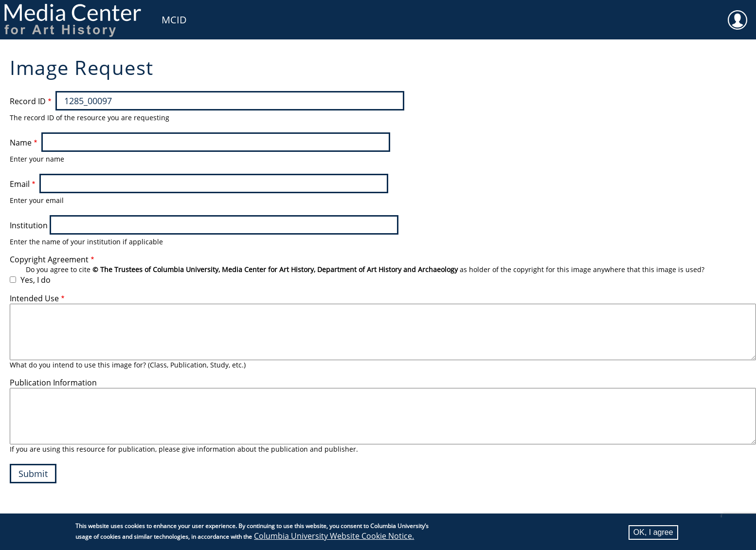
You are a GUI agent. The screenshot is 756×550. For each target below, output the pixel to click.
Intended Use (34, 298)
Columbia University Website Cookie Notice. (334, 536)
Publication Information (53, 383)
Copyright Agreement (49, 259)
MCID (174, 20)
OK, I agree (653, 532)
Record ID (28, 101)
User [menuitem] (738, 14)
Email (20, 184)
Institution (29, 225)
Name (21, 143)
